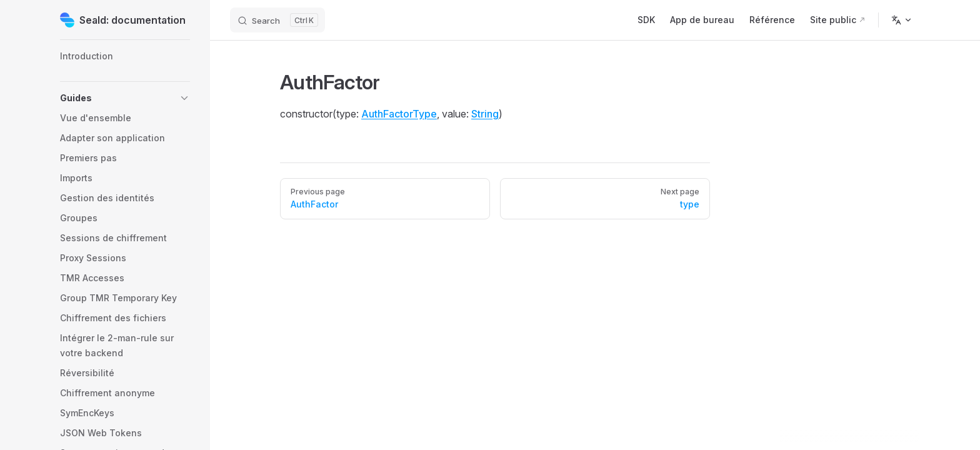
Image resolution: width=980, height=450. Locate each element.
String (485, 114)
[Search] (277, 20)
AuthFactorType (399, 114)
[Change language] (902, 20)
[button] (125, 98)
